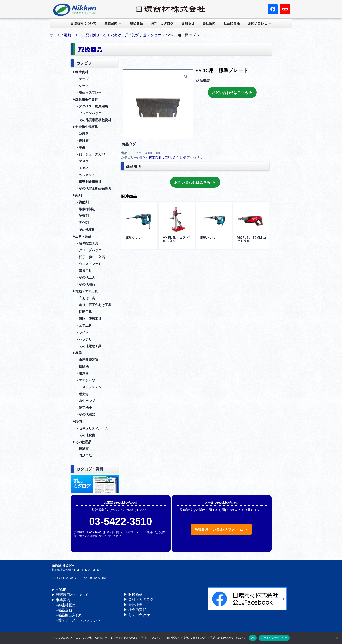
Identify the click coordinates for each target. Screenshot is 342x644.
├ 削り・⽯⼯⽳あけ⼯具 (92, 305)
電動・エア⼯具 (76, 35)
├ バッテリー (84, 339)
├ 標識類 (81, 449)
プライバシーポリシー (274, 638)
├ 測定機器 (82, 408)
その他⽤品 (82, 442)
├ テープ (81, 79)
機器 (77, 353)
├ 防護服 (81, 134)
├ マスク (81, 161)
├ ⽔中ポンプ (84, 401)
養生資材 (80, 72)
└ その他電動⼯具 (87, 346)
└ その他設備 (84, 435)
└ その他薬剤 (84, 230)
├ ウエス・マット (87, 264)
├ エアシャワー (85, 380)
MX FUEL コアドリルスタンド (177, 239)
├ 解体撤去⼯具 (85, 243)
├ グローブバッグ (87, 250)
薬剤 (77, 195)
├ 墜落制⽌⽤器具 (87, 182)
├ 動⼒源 (81, 394)
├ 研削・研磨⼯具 (87, 319)
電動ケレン (134, 238)
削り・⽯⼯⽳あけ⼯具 (110, 35)
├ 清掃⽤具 (82, 271)
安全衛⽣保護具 (85, 127)
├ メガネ (81, 168)
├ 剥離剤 (81, 202)
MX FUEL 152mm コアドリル (252, 239)
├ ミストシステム (87, 387)
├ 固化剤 (81, 223)
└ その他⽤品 (84, 284)
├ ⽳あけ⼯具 (84, 298)
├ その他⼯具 (84, 278)
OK (253, 638)
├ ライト (81, 332)
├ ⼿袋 (79, 147)
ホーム (55, 35)
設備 (77, 422)
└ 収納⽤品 (82, 456)
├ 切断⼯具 (82, 312)
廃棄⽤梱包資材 (85, 100)
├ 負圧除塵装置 (85, 360)
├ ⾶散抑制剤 (84, 209)
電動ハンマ (208, 238)
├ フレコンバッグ (87, 113)
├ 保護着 (81, 141)
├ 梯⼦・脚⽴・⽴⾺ (89, 257)
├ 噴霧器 (81, 373)
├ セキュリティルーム (90, 428)
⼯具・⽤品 (82, 237)
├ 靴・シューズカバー (90, 154)
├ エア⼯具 (82, 326)
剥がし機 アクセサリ (148, 35)
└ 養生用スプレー (87, 93)
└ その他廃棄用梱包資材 (92, 120)
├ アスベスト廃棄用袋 (90, 106)
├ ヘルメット (84, 175)
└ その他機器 (84, 415)
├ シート (81, 86)
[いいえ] (337, 638)
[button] (113, 23)
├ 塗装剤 (81, 216)
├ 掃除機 (81, 367)
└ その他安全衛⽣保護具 (92, 189)
